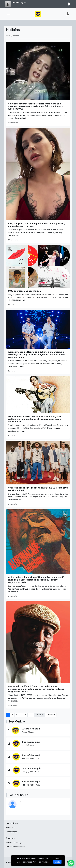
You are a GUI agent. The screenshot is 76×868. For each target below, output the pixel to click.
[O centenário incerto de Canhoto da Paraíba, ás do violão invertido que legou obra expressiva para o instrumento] (38, 407)
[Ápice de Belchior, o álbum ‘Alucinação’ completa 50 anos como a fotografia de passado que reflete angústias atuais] (38, 554)
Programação (12, 832)
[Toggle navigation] (8, 14)
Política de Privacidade (16, 847)
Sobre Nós (11, 828)
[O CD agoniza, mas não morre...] (38, 276)
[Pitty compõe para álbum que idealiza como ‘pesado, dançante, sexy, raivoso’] (38, 185)
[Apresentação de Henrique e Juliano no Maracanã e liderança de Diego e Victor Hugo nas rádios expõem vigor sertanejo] (38, 342)
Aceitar (57, 862)
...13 (31, 715)
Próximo (51, 715)
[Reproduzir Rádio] (69, 4)
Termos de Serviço (14, 843)
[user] (68, 14)
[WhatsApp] (71, 863)
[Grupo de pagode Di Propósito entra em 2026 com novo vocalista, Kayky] (38, 474)
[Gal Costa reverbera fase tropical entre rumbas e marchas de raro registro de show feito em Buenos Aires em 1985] (38, 84)
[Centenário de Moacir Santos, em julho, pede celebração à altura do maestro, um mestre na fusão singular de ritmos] (38, 655)
